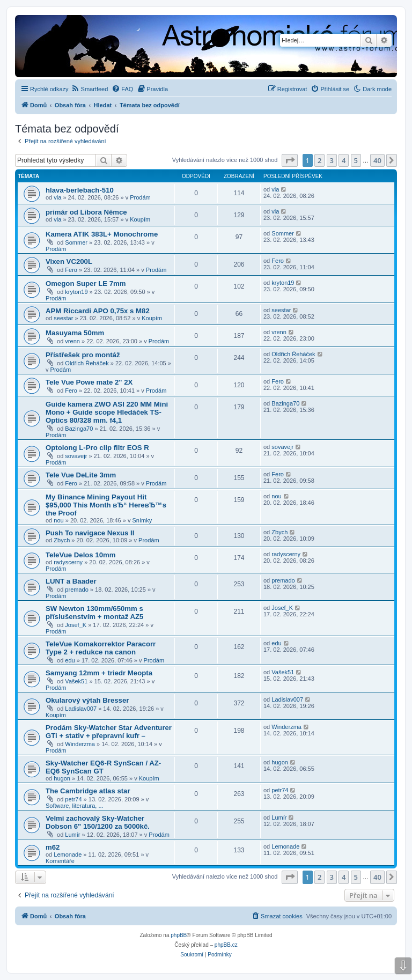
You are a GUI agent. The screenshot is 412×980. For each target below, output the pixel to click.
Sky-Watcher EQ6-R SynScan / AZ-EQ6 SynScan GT (103, 767)
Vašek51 (76, 681)
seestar (63, 318)
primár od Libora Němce (86, 212)
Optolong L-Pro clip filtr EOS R (97, 448)
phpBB (179, 935)
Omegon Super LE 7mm (86, 283)
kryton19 (76, 292)
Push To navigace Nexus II (90, 533)
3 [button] (332, 160)
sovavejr (76, 456)
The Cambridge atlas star (88, 791)
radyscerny (68, 562)
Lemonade (68, 854)
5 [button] (356, 160)
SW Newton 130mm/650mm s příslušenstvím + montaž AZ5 (94, 613)
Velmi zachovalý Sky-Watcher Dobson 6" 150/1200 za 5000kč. (98, 822)
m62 (53, 847)
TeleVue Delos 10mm (80, 555)
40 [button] (377, 160)
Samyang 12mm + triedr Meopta (99, 673)
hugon (62, 778)
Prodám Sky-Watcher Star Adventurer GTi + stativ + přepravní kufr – (109, 732)
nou (58, 520)
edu (70, 660)
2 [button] (319, 160)
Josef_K (76, 625)
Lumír (72, 835)
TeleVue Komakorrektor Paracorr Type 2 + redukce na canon (101, 648)
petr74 (73, 799)
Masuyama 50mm (75, 333)
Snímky (142, 520)
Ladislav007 (81, 709)
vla (57, 197)
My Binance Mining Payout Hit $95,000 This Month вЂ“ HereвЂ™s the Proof (106, 505)
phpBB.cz (226, 945)
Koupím (140, 219)
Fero (71, 270)
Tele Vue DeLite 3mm (81, 475)
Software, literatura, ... (75, 806)
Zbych (62, 540)
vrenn (72, 341)
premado (76, 590)
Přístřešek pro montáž (83, 355)
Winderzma (80, 744)
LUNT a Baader (71, 581)
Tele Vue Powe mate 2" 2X (89, 382)
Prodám (140, 197)
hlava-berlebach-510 (80, 190)
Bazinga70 (79, 429)
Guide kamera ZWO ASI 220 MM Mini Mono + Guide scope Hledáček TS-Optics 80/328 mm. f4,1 (107, 412)
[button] (290, 160)
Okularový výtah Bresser (87, 700)
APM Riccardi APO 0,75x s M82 (98, 311)
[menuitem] (90, 89)
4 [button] (344, 160)
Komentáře (60, 861)
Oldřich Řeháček (87, 363)
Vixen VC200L (69, 261)
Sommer (76, 242)
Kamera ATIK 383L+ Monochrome (102, 234)
